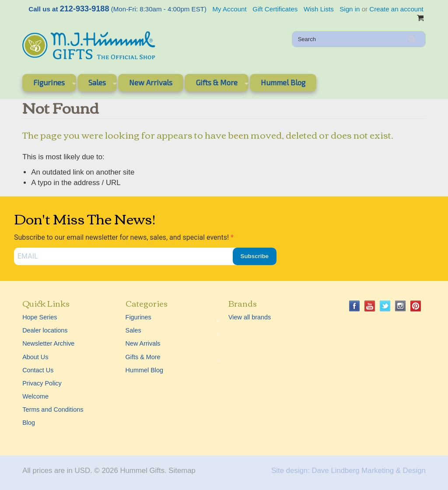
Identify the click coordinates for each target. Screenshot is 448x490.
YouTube (370, 306)
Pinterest (416, 306)
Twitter (385, 306)
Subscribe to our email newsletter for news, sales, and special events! (122, 237)
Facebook (355, 306)
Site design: (290, 471)
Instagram (401, 306)
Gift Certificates (275, 9)
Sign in (350, 9)
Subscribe (255, 256)
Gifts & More (216, 84)
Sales (97, 84)
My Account (230, 9)
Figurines (49, 84)
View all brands (250, 317)
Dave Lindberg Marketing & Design (369, 471)
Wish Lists (319, 9)
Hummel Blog (283, 82)
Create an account (396, 9)
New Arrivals (151, 82)
